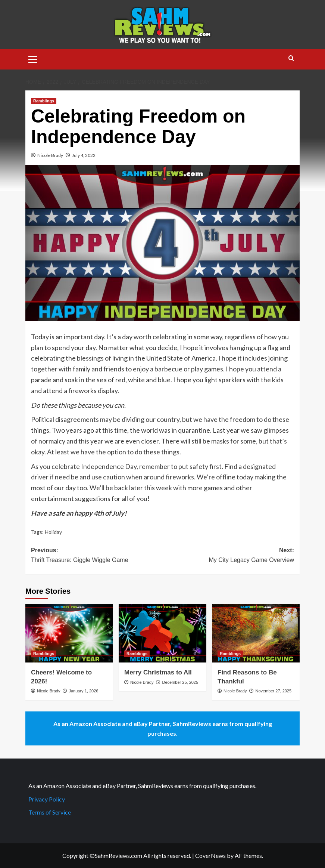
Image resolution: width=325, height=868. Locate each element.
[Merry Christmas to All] (162, 633)
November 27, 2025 (273, 691)
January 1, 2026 (83, 691)
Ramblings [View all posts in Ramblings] (44, 101)
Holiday (53, 532)
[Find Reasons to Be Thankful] (256, 633)
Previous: (97, 556)
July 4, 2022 (84, 155)
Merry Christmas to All (158, 672)
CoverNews (210, 855)
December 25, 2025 (180, 682)
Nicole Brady (50, 155)
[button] (33, 58)
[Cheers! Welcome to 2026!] (69, 633)
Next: (229, 556)
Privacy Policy (47, 799)
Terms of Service (50, 812)
